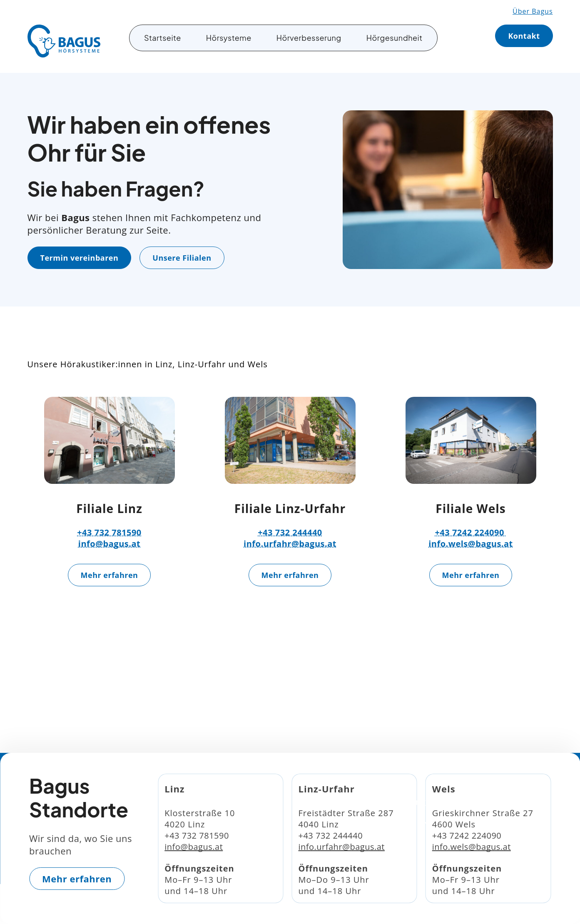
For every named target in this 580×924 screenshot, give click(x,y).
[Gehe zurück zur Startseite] (64, 41)
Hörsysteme (229, 38)
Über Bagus (533, 11)
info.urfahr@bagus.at (290, 544)
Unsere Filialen (182, 258)
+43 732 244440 (290, 532)
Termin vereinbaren (80, 258)
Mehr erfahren (110, 575)
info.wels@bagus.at (471, 544)
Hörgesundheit (395, 38)
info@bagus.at (109, 544)
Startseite (163, 38)
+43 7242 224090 (470, 532)
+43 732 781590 (109, 532)
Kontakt (524, 36)
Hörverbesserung (309, 38)
